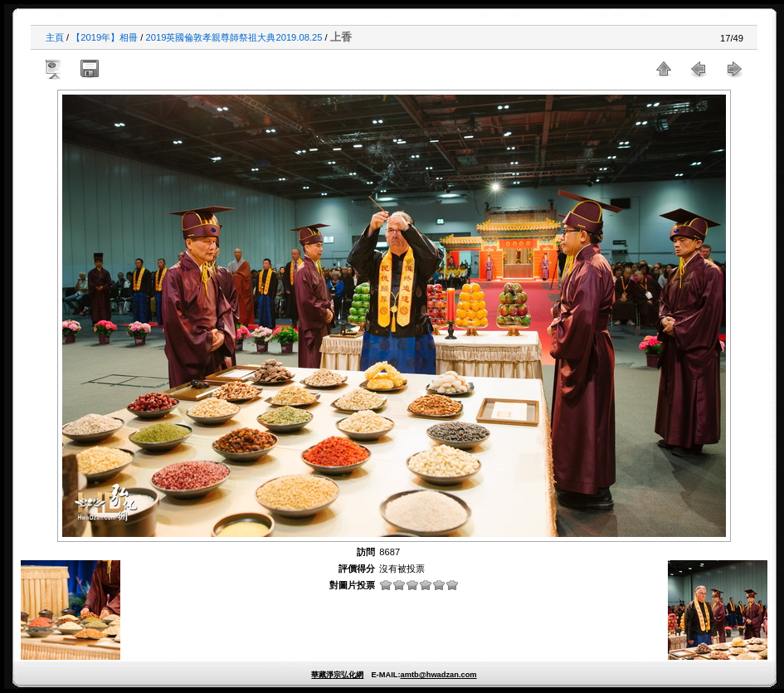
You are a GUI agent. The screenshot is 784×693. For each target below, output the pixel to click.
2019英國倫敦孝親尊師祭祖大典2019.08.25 (234, 37)
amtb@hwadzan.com (438, 675)
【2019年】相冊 (105, 37)
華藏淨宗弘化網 (337, 675)
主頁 (55, 37)
